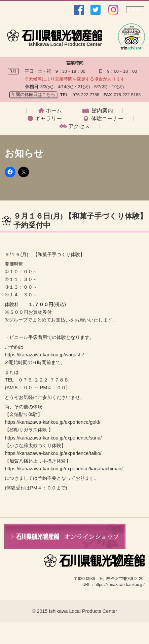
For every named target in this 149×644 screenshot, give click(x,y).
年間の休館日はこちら (33, 94)
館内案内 (102, 111)
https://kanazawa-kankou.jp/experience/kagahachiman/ (64, 469)
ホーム (54, 111)
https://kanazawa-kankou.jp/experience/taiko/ (53, 453)
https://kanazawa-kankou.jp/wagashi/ (44, 355)
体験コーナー (107, 119)
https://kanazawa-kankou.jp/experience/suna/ (53, 438)
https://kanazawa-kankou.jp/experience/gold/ (52, 422)
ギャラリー (48, 119)
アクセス (79, 126)
